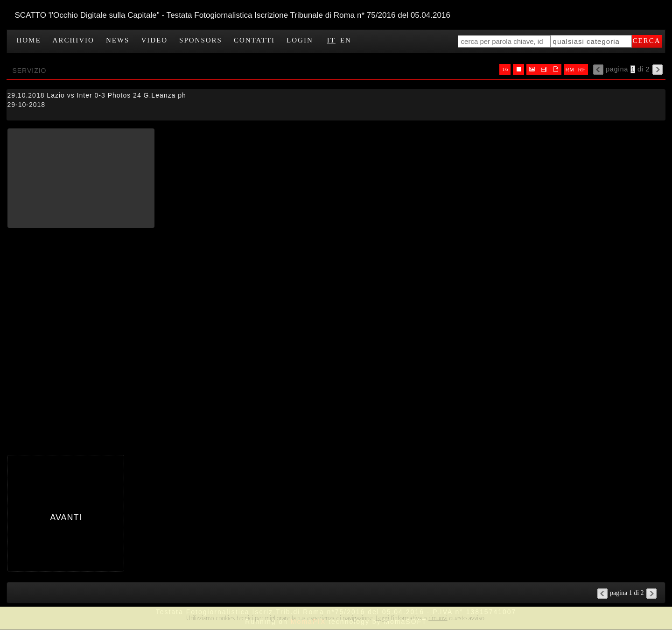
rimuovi (438, 618)
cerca (647, 41)
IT (331, 40)
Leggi (382, 618)
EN (346, 40)
